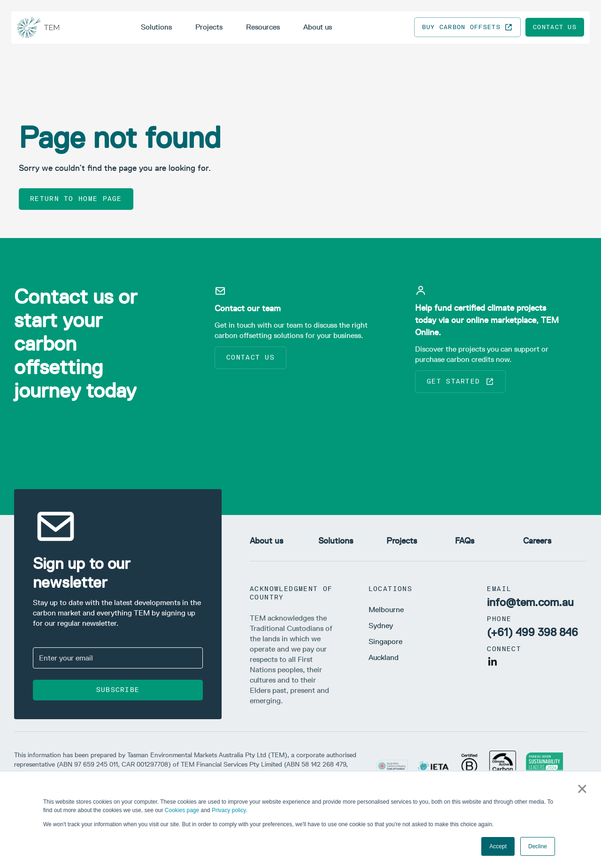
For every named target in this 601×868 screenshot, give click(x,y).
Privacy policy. (230, 810)
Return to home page (76, 199)
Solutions (156, 27)
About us (318, 27)
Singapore (385, 641)
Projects (209, 27)
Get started (460, 382)
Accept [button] (498, 846)
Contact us (555, 27)
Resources (263, 27)
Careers (537, 541)
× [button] (582, 789)
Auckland (384, 657)
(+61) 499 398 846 (532, 632)
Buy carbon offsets (467, 27)
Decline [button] (538, 846)
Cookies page (182, 810)
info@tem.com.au (530, 602)
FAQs (465, 541)
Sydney (381, 626)
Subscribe (118, 690)
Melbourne (386, 610)
